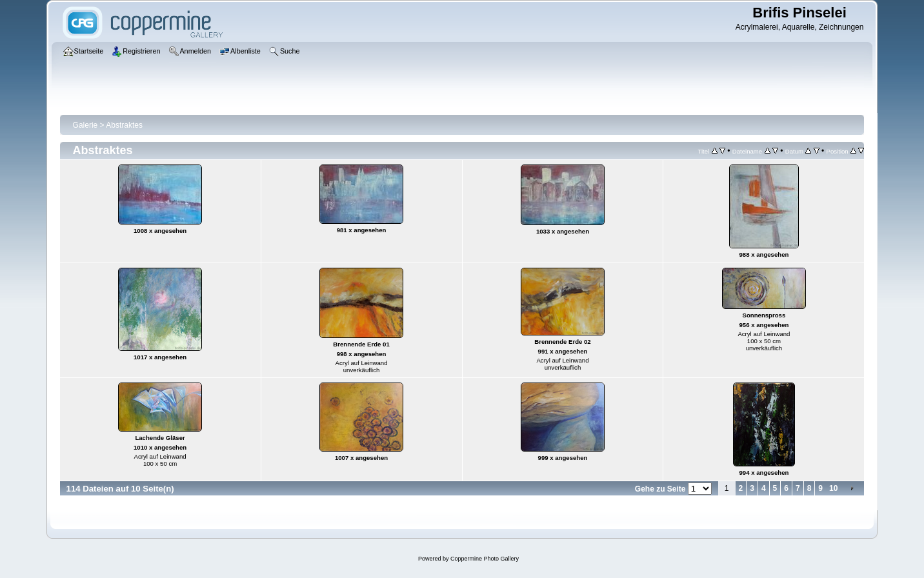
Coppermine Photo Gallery (485, 559)
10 (833, 488)
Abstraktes (124, 125)
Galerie (85, 125)
